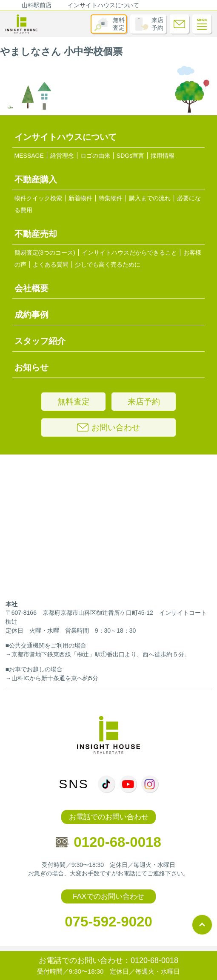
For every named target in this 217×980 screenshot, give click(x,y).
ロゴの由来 (95, 156)
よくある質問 (51, 264)
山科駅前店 (37, 5)
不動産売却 (36, 234)
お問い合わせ (108, 428)
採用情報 (163, 156)
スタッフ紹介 (40, 341)
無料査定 (119, 24)
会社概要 (31, 288)
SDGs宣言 (130, 156)
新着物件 (80, 198)
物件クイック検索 (38, 198)
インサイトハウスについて (103, 5)
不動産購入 (36, 179)
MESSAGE (29, 156)
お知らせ (31, 367)
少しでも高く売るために (108, 264)
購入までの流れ (150, 198)
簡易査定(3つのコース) (45, 253)
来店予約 (157, 24)
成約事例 (31, 315)
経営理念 (62, 156)
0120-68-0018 (108, 842)
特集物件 (111, 198)
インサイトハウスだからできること (129, 253)
